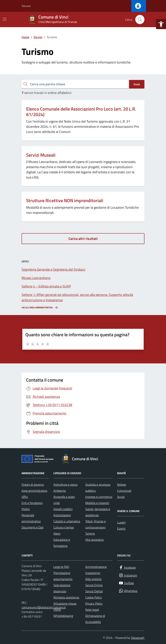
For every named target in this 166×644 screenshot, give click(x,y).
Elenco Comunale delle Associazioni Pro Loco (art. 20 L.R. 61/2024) (81, 112)
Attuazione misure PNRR (65, 607)
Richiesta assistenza (66, 597)
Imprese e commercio (99, 497)
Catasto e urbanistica (67, 521)
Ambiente (60, 491)
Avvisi (121, 497)
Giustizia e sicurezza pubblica (98, 488)
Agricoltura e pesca (65, 484)
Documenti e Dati (33, 527)
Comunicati (124, 491)
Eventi (121, 528)
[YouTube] (126, 583)
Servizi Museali (41, 155)
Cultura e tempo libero (64, 530)
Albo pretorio (93, 579)
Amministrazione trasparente (96, 570)
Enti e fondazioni (32, 503)
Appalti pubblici (63, 509)
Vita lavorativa (94, 540)
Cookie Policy (94, 597)
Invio (137, 84)
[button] (161, 24)
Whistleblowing (63, 616)
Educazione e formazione (62, 543)
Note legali (92, 610)
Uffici (25, 497)
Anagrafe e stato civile (64, 500)
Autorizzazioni (62, 515)
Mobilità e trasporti (97, 503)
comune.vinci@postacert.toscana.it (44, 607)
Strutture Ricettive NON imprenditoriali (65, 201)
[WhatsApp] (128, 591)
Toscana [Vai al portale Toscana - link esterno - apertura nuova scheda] (26, 6)
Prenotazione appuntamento (63, 576)
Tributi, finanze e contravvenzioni (95, 524)
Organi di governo (33, 484)
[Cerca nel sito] (140, 20)
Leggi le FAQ (61, 567)
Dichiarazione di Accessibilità (95, 619)
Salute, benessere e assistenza (98, 512)
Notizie (122, 484)
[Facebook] (127, 568)
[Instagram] (128, 575)
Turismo (90, 533)
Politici (26, 509)
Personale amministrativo (31, 518)
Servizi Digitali (94, 591)
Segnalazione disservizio (62, 588)
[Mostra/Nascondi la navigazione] (5, 19)
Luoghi (121, 522)
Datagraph (138, 638)
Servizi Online (94, 585)
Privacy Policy (94, 603)
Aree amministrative (34, 491)
